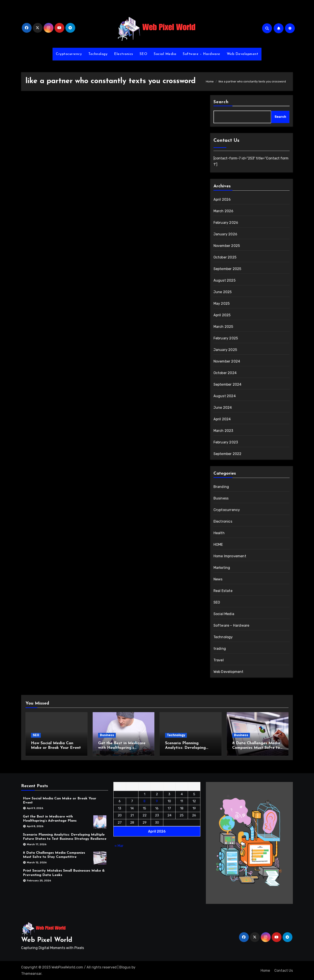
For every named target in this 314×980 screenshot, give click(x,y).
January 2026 (225, 234)
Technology (98, 54)
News (218, 579)
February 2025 (226, 338)
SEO (143, 54)
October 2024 (225, 373)
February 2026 (226, 223)
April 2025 (222, 315)
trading (220, 649)
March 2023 (223, 431)
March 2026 (224, 211)
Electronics (124, 54)
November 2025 (227, 246)
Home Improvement (230, 556)
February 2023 (226, 442)
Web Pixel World (47, 940)
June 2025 (223, 292)
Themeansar (31, 974)
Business (221, 498)
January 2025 (225, 350)
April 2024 (222, 419)
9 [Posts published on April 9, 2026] (157, 801)
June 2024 (223, 408)
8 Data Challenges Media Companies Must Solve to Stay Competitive (256, 748)
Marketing (222, 568)
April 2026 (222, 199)
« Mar (119, 846)
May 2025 (222, 304)
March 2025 (223, 327)
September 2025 (227, 269)
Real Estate (223, 591)
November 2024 (227, 361)
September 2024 (228, 384)
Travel (219, 660)
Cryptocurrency (69, 54)
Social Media (165, 54)
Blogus (125, 967)
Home (265, 971)
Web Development (243, 54)
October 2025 (225, 257)
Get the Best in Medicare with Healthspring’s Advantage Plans (122, 748)
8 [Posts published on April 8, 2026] (145, 801)
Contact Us (284, 971)
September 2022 (228, 454)
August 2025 (224, 280)
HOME (218, 545)
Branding (221, 487)
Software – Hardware (201, 54)
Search (221, 102)
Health (219, 533)
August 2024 (225, 396)
